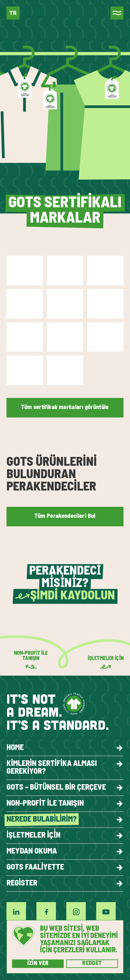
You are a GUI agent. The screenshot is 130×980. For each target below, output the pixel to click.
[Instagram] (76, 912)
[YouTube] (106, 912)
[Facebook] (46, 912)
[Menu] (117, 13)
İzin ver (38, 964)
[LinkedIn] (16, 912)
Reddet (92, 964)
